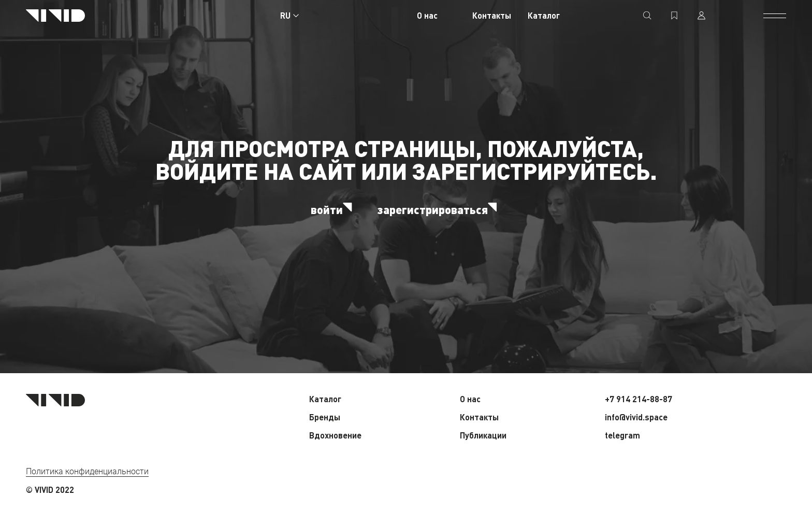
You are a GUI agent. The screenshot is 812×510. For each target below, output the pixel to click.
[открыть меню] (775, 16)
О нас (427, 15)
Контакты (492, 15)
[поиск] (647, 16)
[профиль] (701, 16)
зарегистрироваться (439, 209)
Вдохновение (335, 435)
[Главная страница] (55, 16)
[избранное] (674, 16)
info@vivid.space (636, 417)
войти (334, 209)
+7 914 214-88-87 (639, 399)
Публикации (483, 435)
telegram (622, 435)
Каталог (544, 15)
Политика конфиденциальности (87, 471)
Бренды (325, 417)
